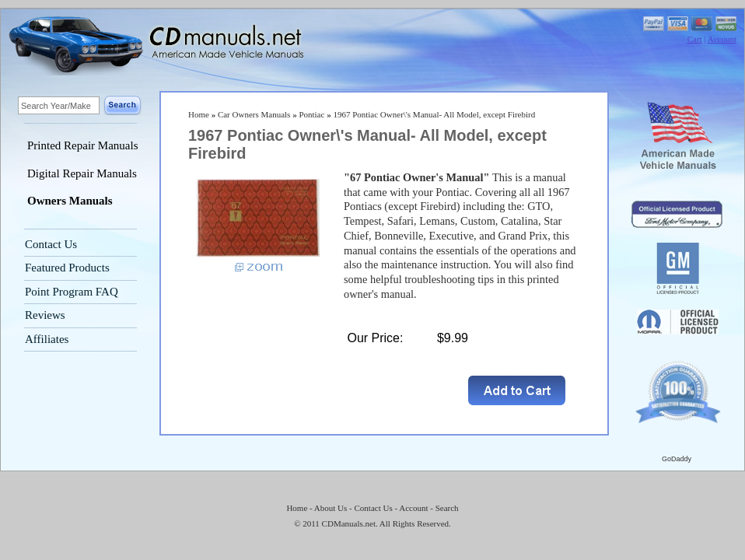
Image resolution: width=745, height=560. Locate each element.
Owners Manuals (70, 201)
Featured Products (67, 268)
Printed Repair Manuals (82, 145)
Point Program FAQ (72, 292)
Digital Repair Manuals (82, 173)
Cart (695, 39)
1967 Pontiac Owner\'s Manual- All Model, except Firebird (434, 114)
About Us (331, 508)
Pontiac (311, 114)
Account (722, 39)
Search (447, 508)
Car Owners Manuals (254, 114)
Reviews (45, 315)
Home (199, 114)
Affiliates (47, 339)
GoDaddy (677, 459)
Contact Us (51, 244)
